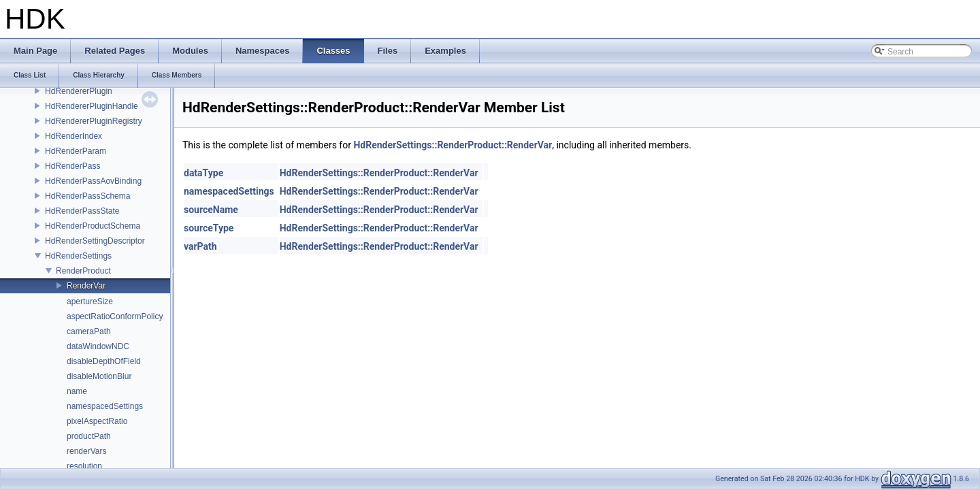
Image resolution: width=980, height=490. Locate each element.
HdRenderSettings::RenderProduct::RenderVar (453, 145)
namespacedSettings (105, 406)
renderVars (86, 451)
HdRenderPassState (82, 211)
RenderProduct (83, 271)
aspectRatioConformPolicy (115, 316)
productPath (89, 436)
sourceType (209, 228)
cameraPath (89, 331)
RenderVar (86, 286)
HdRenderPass (72, 166)
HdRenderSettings (78, 256)
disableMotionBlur (99, 376)
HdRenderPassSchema (87, 196)
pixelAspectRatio (97, 421)
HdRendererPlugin (79, 91)
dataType (203, 173)
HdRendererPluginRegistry (94, 121)
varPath (200, 246)
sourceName (211, 210)
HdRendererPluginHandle (92, 106)
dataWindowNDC (98, 346)
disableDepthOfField (104, 361)
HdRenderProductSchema (93, 226)
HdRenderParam (76, 151)
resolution (84, 466)
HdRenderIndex (73, 136)
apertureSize (90, 301)
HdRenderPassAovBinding (93, 181)
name (77, 391)
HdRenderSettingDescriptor (95, 241)
